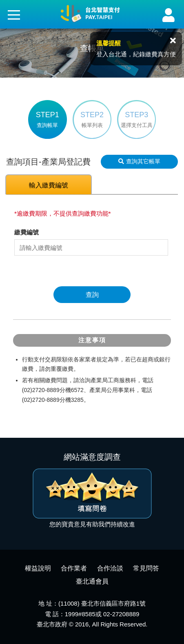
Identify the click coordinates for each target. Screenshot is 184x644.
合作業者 (74, 568)
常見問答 (146, 568)
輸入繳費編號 (49, 185)
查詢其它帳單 (139, 161)
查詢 (92, 295)
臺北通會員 (92, 581)
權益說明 (38, 568)
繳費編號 (27, 232)
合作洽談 (110, 568)
